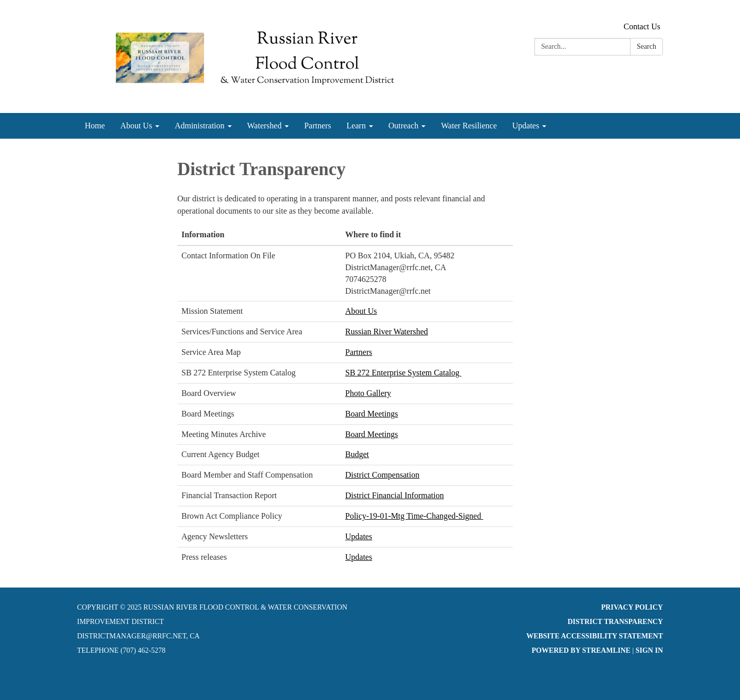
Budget (357, 454)
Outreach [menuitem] (404, 126)
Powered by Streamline (581, 650)
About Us (361, 311)
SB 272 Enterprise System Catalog (403, 373)
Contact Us (642, 26)
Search (646, 46)
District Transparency (615, 622)
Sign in (649, 650)
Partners (359, 352)
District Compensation (382, 475)
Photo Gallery (368, 393)
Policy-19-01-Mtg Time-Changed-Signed (414, 516)
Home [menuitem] (95, 126)
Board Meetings (372, 414)
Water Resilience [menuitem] (469, 126)
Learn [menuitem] (356, 126)
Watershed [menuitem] (264, 126)
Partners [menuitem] (318, 126)
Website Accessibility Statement (595, 636)
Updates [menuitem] (526, 126)
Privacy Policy (632, 607)
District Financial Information (395, 495)
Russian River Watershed (387, 332)
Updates (359, 536)
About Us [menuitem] (136, 126)
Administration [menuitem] (200, 126)
